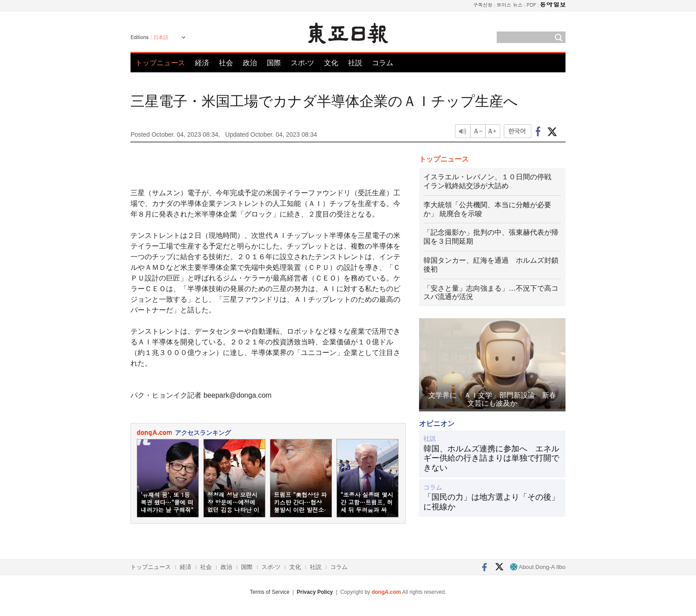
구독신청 (483, 5)
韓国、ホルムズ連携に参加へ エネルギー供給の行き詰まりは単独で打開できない (491, 458)
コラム (383, 63)
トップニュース (160, 63)
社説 (355, 63)
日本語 (161, 37)
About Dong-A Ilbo (538, 567)
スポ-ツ (303, 63)
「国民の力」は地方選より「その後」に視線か (491, 502)
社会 (226, 63)
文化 (331, 63)
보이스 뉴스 (510, 5)
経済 (202, 63)
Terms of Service (270, 592)
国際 (274, 63)
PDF (531, 5)
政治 (250, 63)
